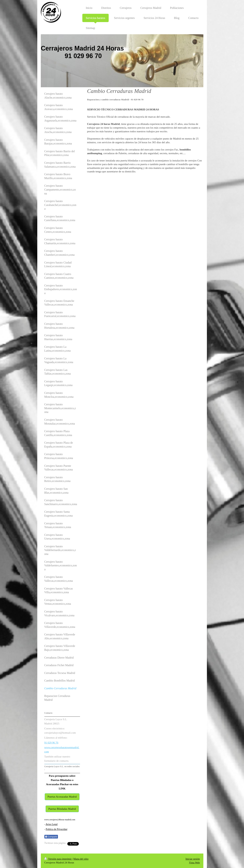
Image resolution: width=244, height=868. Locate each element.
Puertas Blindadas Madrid (62, 809)
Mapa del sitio (81, 859)
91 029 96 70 (51, 743)
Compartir (51, 837)
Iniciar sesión (193, 859)
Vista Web (194, 863)
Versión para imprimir (58, 859)
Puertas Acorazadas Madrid (62, 797)
